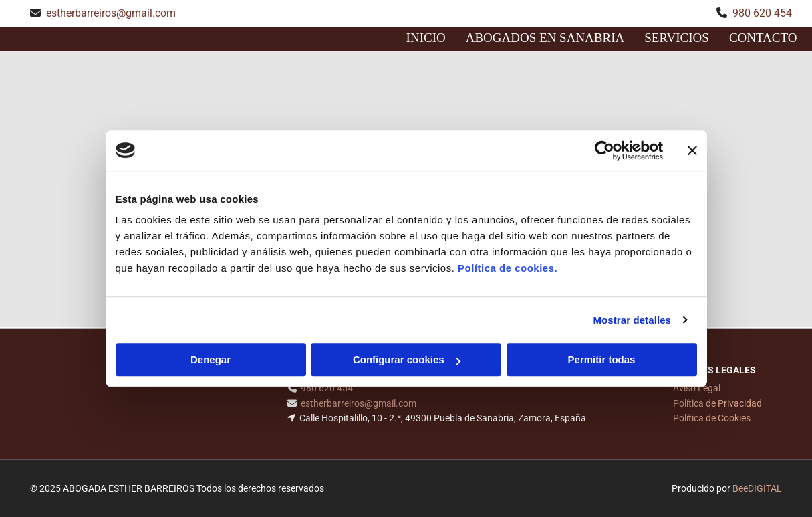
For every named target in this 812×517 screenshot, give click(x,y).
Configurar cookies (407, 359)
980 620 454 (762, 13)
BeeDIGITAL (757, 488)
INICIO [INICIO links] (426, 38)
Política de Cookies (712, 418)
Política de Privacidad (717, 403)
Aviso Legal (697, 388)
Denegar (211, 359)
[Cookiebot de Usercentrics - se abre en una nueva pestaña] (604, 150)
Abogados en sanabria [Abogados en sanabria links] (545, 38)
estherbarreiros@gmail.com (111, 13)
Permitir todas (602, 359)
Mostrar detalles (632, 320)
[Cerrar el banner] (692, 150)
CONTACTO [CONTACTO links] (763, 38)
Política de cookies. (508, 268)
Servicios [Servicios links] (677, 38)
